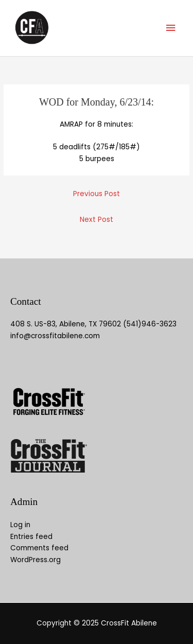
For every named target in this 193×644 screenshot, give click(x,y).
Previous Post (97, 194)
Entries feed (31, 537)
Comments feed (39, 548)
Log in (20, 525)
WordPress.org (36, 560)
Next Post (97, 220)
